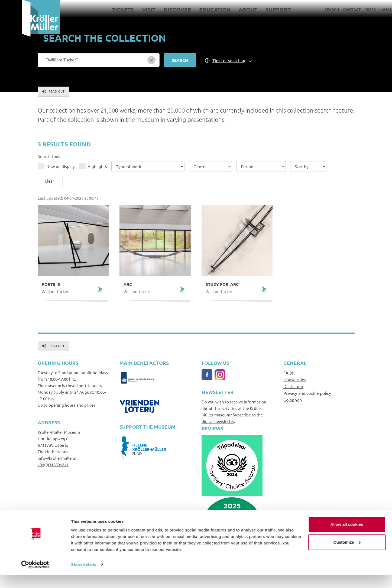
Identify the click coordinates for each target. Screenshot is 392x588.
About (226, 9)
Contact (330, 9)
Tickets (101, 9)
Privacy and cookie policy (307, 393)
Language (368, 9)
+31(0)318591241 (53, 464)
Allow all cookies (347, 538)
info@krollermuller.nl (58, 458)
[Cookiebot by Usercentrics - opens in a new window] (35, 577)
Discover (155, 9)
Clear (49, 181)
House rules (295, 379)
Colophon (293, 400)
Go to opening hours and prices (67, 405)
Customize (347, 555)
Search (310, 9)
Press (348, 9)
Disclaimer (293, 386)
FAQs (289, 373)
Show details (84, 577)
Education (193, 9)
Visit (127, 9)
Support (256, 9)
